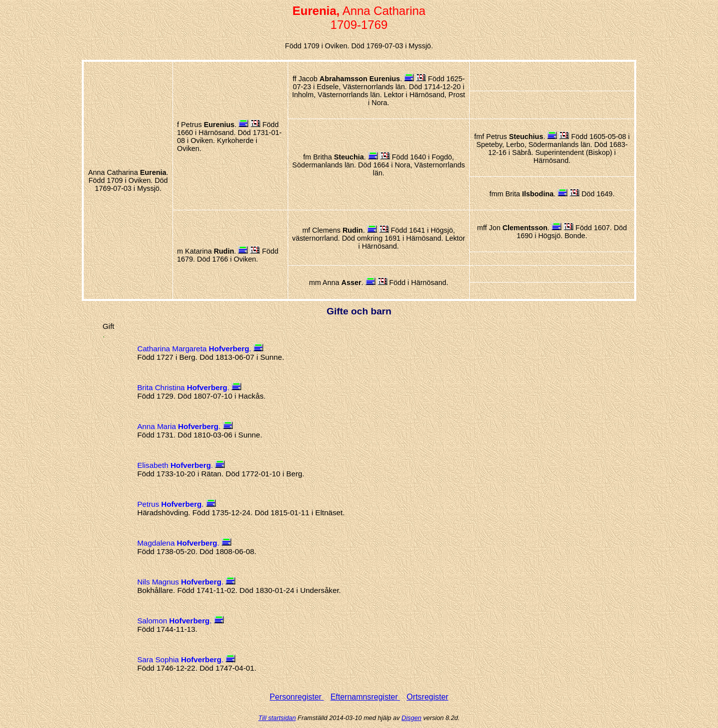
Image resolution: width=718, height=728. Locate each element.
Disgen (411, 718)
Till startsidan (277, 718)
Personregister (297, 697)
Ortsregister (428, 697)
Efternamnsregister (365, 697)
